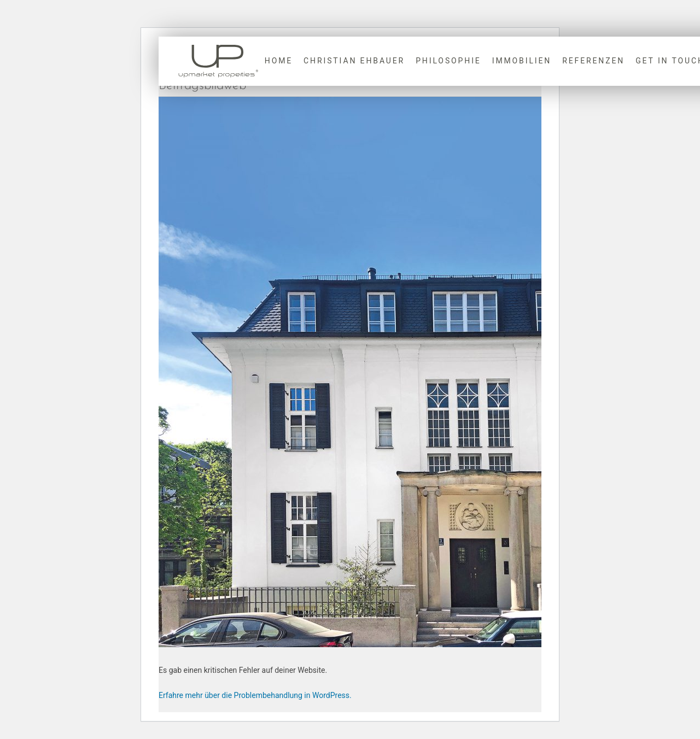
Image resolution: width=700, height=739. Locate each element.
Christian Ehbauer (354, 61)
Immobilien (522, 61)
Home (279, 61)
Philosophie (448, 61)
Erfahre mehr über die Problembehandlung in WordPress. (255, 695)
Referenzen (593, 61)
